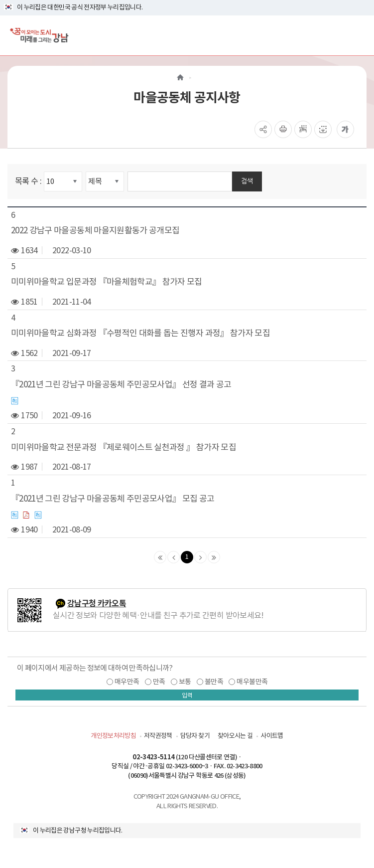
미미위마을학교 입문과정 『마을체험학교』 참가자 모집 (107, 282)
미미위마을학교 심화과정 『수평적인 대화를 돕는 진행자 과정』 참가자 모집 (140, 333)
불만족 (214, 682)
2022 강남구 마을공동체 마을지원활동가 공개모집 (95, 230)
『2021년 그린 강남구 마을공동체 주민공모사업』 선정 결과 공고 (121, 384)
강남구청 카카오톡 (97, 604)
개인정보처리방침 (113, 736)
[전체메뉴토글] (358, 35)
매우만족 (127, 682)
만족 (159, 682)
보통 (185, 682)
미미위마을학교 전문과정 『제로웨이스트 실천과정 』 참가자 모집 (124, 447)
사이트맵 (272, 736)
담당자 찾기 (195, 736)
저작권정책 (158, 736)
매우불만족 (252, 682)
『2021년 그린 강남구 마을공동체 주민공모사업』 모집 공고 (113, 499)
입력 (187, 695)
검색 (247, 181)
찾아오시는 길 (235, 736)
